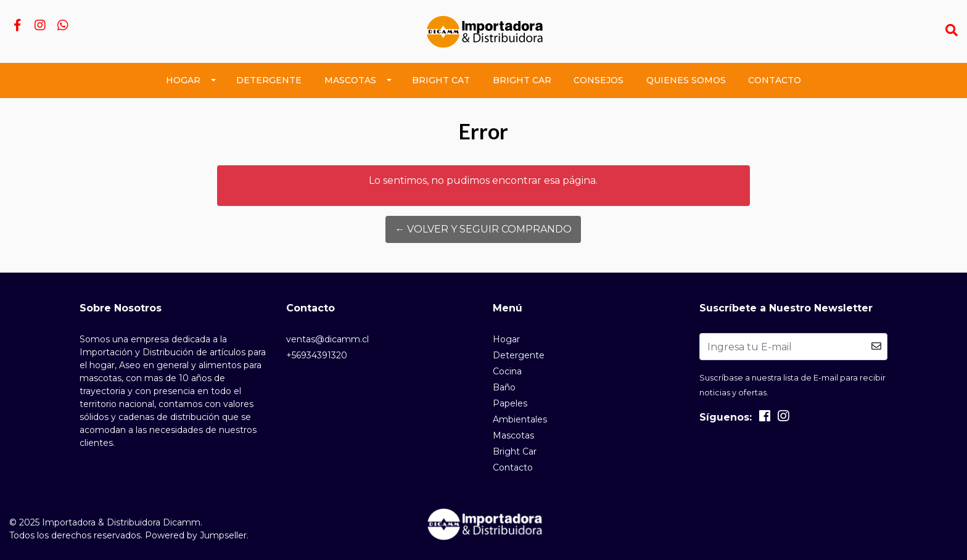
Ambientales (520, 419)
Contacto (775, 80)
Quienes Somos (686, 80)
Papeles (510, 403)
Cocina (507, 371)
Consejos (599, 80)
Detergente (269, 80)
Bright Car (522, 80)
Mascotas (350, 80)
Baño (504, 387)
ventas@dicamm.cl (327, 339)
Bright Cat (441, 80)
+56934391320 (317, 355)
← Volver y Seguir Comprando (483, 229)
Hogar (183, 80)
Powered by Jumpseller (196, 535)
